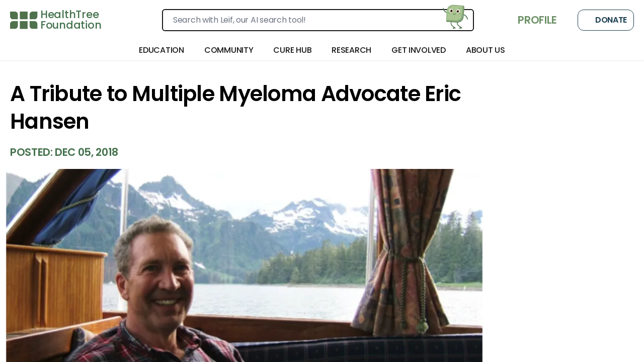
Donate (606, 20)
